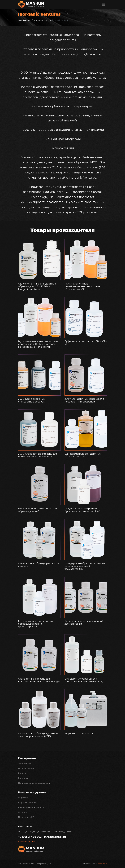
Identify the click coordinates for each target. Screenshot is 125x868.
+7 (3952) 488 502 (30, 837)
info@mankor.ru (55, 837)
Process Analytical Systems (31, 807)
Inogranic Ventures (27, 802)
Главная (22, 20)
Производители (40, 20)
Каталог (22, 773)
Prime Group (102, 864)
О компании (24, 763)
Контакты (23, 778)
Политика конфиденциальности (34, 783)
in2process (23, 798)
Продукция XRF (26, 817)
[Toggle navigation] (103, 4)
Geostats (22, 812)
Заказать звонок (26, 842)
